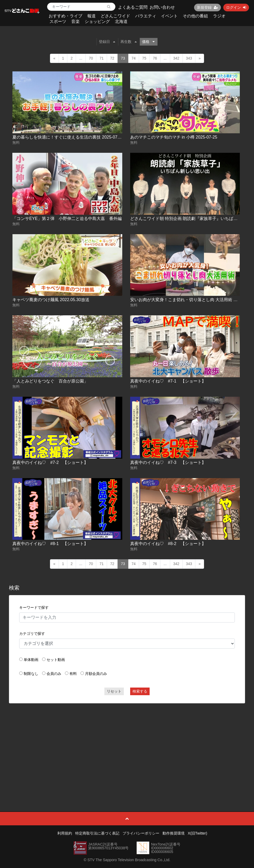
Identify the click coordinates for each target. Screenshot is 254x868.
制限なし (31, 674)
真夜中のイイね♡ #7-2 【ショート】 (50, 462)
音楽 (75, 21)
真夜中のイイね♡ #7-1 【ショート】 (168, 381)
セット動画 (56, 660)
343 (189, 58)
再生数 (129, 42)
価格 (148, 42)
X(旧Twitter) (197, 833)
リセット (114, 691)
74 (134, 58)
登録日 (107, 42)
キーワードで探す (34, 607)
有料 (73, 674)
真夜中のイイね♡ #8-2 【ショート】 (168, 544)
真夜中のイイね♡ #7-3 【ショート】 (168, 462)
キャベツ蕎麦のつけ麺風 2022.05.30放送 (51, 300)
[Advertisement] (127, 746)
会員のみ (54, 674)
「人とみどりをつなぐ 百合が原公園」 (50, 381)
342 (176, 58)
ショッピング (97, 21)
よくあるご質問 (133, 7)
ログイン (236, 7)
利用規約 (65, 833)
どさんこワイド (115, 16)
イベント (169, 16)
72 (112, 58)
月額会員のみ (96, 674)
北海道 (121, 21)
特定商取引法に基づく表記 (97, 833)
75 (144, 58)
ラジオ (219, 16)
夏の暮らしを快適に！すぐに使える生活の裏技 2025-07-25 (68, 137)
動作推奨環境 (174, 833)
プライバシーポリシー (141, 833)
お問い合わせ (162, 7)
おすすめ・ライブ (65, 16)
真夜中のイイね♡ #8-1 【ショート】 (50, 544)
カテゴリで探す (32, 634)
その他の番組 (195, 16)
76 (155, 58)
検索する (140, 691)
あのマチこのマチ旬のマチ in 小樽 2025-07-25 (174, 137)
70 (91, 58)
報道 (92, 16)
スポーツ (58, 21)
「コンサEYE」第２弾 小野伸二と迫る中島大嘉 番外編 (67, 219)
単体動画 (31, 660)
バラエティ (146, 16)
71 (101, 58)
